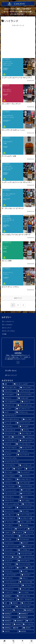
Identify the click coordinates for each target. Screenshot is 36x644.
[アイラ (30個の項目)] (30, 621)
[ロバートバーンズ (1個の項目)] (25, 423)
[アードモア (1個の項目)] (27, 426)
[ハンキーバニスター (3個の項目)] (11, 575)
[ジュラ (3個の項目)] (30, 568)
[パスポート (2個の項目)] (7, 532)
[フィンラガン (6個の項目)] (26, 593)
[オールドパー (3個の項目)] (9, 561)
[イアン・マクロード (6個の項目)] (26, 600)
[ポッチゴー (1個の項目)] (9, 455)
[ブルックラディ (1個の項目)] (27, 388)
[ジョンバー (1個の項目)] (9, 451)
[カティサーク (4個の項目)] (10, 578)
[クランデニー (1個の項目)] (28, 504)
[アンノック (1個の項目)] (9, 423)
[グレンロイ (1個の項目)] (27, 511)
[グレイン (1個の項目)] (27, 497)
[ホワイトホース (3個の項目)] (26, 561)
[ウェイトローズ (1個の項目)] (26, 455)
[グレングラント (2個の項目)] (26, 536)
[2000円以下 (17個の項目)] (29, 610)
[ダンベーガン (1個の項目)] (9, 472)
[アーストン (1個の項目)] (17, 437)
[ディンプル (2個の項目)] (9, 540)
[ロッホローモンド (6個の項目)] (25, 596)
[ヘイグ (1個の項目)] (30, 469)
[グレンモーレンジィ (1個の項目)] (25, 409)
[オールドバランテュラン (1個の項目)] (18, 462)
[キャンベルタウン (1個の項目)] (10, 476)
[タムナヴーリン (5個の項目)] (10, 589)
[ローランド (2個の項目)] (28, 547)
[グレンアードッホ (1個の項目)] (10, 433)
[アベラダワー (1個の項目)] (9, 508)
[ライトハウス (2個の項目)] (9, 550)
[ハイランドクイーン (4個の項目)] (10, 582)
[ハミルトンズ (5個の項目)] (10, 593)
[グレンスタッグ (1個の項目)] (27, 433)
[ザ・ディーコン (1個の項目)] (9, 522)
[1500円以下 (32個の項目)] (7, 624)
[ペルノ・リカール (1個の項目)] (26, 522)
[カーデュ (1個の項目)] (28, 430)
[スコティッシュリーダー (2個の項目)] (12, 547)
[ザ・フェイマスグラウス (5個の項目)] (11, 585)
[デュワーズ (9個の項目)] (8, 607)
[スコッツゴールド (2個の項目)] (10, 554)
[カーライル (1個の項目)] (27, 525)
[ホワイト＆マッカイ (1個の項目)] (10, 388)
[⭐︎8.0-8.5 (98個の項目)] (26, 631)
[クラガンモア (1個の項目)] (26, 398)
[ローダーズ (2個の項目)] (18, 532)
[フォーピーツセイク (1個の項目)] (10, 448)
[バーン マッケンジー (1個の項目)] (25, 508)
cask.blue (18, 353)
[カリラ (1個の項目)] (8, 412)
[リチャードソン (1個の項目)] (10, 501)
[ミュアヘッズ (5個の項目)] (27, 589)
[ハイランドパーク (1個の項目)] (26, 391)
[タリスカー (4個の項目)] (28, 575)
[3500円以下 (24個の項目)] (26, 617)
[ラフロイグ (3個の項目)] (8, 564)
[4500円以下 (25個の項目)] (8, 621)
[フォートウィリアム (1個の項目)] (18, 458)
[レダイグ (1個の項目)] (7, 469)
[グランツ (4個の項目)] (27, 578)
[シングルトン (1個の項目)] (9, 479)
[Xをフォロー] (18, 362)
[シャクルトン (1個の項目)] (28, 437)
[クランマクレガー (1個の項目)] (26, 483)
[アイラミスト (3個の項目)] (11, 571)
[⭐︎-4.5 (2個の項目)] (15, 557)
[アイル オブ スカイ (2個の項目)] (26, 554)
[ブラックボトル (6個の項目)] (9, 600)
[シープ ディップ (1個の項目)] (26, 465)
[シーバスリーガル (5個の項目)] (27, 582)
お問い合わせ (12, 371)
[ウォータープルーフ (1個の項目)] (25, 444)
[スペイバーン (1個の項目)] (27, 476)
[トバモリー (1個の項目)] (19, 469)
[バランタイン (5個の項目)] (28, 585)
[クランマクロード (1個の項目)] (10, 518)
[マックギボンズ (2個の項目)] (26, 550)
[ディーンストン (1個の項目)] (27, 494)
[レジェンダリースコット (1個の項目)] (12, 419)
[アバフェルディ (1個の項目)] (9, 395)
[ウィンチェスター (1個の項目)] (10, 486)
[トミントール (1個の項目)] (8, 529)
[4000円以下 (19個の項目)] (10, 614)
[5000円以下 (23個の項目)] (26, 614)
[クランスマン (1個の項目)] (9, 391)
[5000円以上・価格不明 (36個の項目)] (12, 628)
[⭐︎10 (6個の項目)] (6, 603)
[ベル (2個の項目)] (31, 529)
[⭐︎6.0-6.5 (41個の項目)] (28, 628)
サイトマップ (12, 375)
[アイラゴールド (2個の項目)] (26, 540)
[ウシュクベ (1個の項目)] (8, 409)
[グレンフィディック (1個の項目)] (26, 405)
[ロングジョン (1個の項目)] (10, 426)
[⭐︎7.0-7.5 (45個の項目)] (10, 631)
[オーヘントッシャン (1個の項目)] (11, 490)
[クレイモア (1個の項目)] (28, 419)
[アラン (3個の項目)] (21, 568)
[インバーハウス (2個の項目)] (10, 536)
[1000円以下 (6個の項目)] (9, 596)
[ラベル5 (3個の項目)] (27, 571)
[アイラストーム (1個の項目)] (25, 412)
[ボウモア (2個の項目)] (27, 543)
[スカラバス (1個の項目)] (8, 444)
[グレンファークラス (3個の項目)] (25, 564)
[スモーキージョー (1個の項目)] (27, 441)
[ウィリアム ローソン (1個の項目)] (10, 441)
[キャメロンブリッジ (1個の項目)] (25, 479)
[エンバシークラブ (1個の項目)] (26, 486)
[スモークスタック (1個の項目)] (11, 430)
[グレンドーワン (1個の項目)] (10, 511)
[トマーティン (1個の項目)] (9, 483)
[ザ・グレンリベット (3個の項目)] (26, 557)
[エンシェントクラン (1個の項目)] (26, 395)
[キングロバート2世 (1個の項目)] (26, 518)
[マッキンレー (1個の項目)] (26, 451)
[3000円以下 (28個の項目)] (20, 621)
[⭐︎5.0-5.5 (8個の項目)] (15, 603)
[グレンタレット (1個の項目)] (9, 515)
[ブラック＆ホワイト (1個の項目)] (11, 402)
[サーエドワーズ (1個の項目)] (27, 448)
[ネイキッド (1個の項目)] (28, 402)
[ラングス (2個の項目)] (6, 557)
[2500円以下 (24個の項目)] (10, 617)
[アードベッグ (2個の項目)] (21, 529)
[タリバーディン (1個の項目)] (11, 497)
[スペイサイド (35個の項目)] (28, 624)
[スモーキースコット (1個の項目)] (18, 416)
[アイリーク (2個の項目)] (29, 532)
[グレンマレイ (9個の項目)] (28, 603)
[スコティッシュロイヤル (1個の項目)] (11, 504)
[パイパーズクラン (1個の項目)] (10, 465)
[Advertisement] (18, 41)
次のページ (18, 298)
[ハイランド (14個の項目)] (18, 610)
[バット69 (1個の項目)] (6, 437)
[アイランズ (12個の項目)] (7, 610)
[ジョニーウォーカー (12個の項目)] (25, 607)
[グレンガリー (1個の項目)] (10, 525)
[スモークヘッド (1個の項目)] (9, 405)
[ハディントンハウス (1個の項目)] (10, 494)
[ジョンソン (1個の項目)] (9, 398)
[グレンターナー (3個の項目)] (9, 568)
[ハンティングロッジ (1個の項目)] (26, 515)
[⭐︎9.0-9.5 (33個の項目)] (17, 624)
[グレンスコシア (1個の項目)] (26, 472)
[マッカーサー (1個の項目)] (27, 490)
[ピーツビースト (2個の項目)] (11, 543)
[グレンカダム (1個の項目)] (27, 501)
